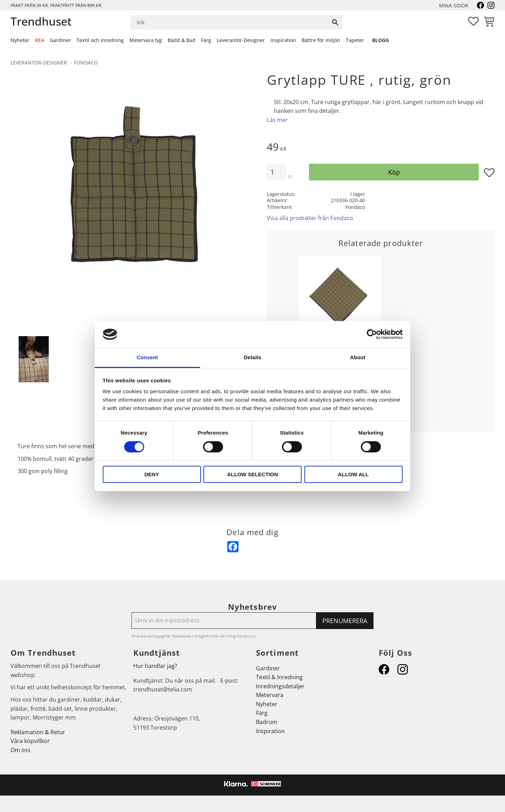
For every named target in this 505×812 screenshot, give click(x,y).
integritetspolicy (241, 636)
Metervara (270, 695)
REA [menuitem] (40, 40)
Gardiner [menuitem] (60, 40)
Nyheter (267, 704)
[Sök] (335, 22)
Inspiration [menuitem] (283, 40)
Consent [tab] (147, 357)
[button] (473, 21)
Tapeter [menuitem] (355, 40)
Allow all (353, 474)
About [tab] (358, 357)
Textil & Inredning (279, 677)
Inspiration (270, 731)
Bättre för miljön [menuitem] (321, 40)
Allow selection (253, 474)
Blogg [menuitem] (381, 40)
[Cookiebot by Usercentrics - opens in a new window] (372, 334)
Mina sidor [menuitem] (454, 5)
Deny (152, 474)
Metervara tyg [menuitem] (146, 40)
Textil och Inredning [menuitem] (100, 40)
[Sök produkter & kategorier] (230, 22)
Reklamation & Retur (38, 732)
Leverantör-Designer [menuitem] (241, 40)
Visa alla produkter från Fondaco (310, 218)
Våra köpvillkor (30, 741)
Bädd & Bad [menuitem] (181, 40)
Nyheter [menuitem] (20, 40)
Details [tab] (252, 357)
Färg (262, 713)
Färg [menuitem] (206, 40)
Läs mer (277, 120)
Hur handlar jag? (155, 666)
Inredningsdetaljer (280, 686)
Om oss (21, 750)
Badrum (267, 722)
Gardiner (268, 668)
